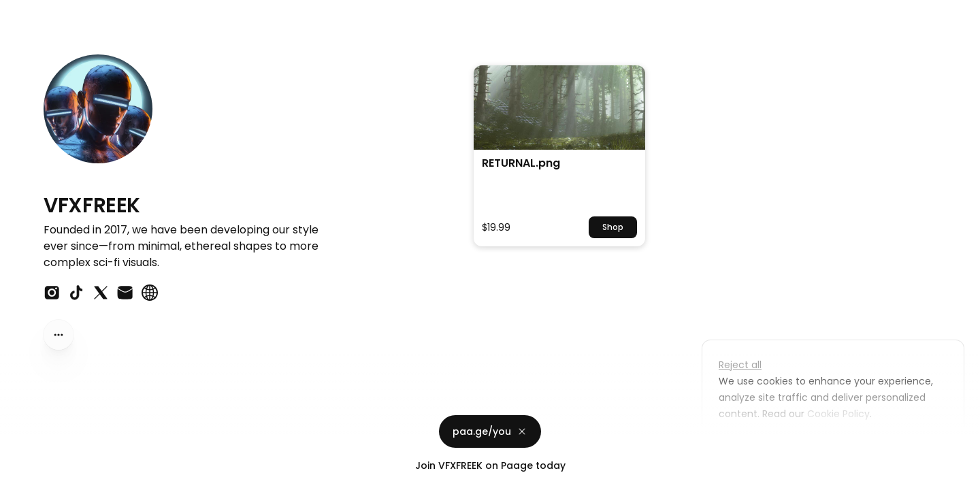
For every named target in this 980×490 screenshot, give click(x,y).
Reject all (740, 365)
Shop (613, 227)
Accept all (837, 445)
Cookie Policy (837, 414)
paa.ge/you (490, 431)
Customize (754, 445)
